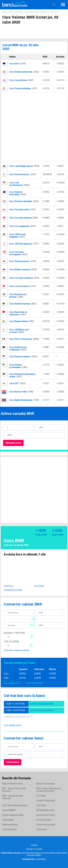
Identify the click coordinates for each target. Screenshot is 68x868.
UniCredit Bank (9, 829)
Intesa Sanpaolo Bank (13, 815)
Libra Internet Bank (46, 815)
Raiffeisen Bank (10, 825)
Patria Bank (8, 820)
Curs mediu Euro (12, 683)
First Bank (41, 805)
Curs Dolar (39, 586)
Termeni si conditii (34, 849)
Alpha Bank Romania (12, 784)
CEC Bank (41, 796)
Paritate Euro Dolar (13, 590)
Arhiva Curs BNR (16, 12)
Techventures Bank (46, 825)
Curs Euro (9, 586)
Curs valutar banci (13, 725)
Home (5, 12)
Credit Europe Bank (46, 801)
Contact (34, 845)
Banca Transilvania (46, 784)
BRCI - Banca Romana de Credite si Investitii (48, 790)
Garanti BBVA (9, 810)
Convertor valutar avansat (16, 650)
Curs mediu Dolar (35, 683)
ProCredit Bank (44, 820)
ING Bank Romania (45, 810)
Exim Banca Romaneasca (15, 805)
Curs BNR (14, 541)
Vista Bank (42, 829)
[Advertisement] (33, 127)
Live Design (34, 859)
